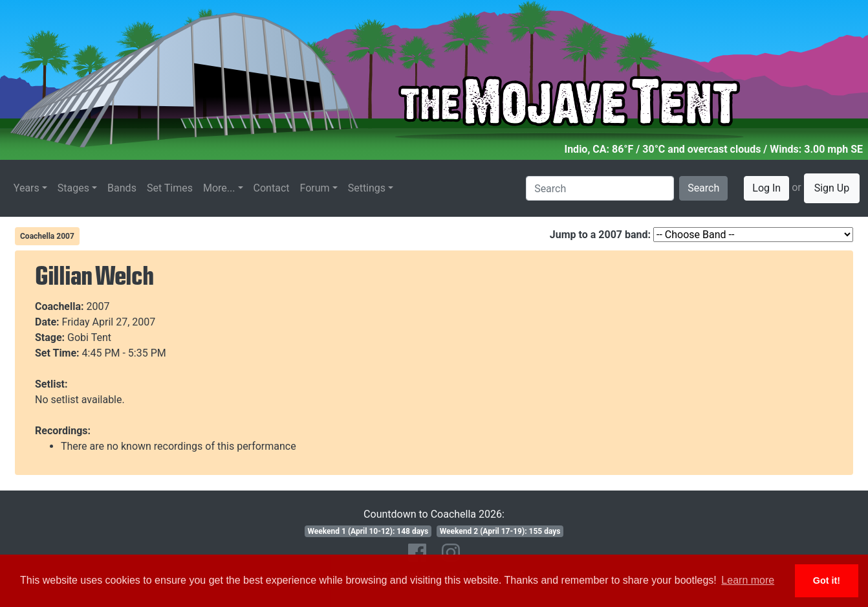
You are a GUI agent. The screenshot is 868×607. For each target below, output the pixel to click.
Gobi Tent (89, 337)
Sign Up (832, 188)
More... (219, 188)
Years (27, 188)
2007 (98, 306)
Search (703, 188)
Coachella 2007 (47, 236)
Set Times (170, 188)
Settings (367, 188)
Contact (272, 188)
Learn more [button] (748, 580)
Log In (766, 188)
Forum (315, 188)
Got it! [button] (827, 580)
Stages (73, 188)
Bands (122, 188)
